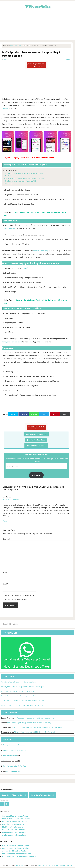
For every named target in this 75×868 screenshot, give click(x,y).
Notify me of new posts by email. (16, 600)
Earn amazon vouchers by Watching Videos (23, 181)
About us (41, 865)
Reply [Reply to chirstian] (5, 521)
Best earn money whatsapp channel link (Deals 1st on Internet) (29, 723)
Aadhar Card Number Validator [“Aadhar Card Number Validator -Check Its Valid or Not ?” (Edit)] (15, 851)
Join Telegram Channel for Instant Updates (36, 428)
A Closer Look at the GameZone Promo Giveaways (19, 691)
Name (6, 572)
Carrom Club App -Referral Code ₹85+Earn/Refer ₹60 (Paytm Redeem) (37, 727)
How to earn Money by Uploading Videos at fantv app (25, 178)
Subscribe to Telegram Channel (42, 795)
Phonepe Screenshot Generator (14, 745)
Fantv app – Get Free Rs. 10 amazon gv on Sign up (27, 173)
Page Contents (10, 170)
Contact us (49, 865)
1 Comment (68, 59)
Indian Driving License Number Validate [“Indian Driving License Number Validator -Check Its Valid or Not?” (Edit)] (19, 856)
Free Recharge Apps (10, 761)
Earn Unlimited (10, 228)
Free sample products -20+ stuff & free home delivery (35, 718)
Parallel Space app (41, 251)
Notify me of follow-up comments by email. (20, 595)
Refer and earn (14, 176)
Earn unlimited (14, 409)
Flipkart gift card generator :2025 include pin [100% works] (34, 732)
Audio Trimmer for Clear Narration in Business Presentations (22, 705)
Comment (7, 539)
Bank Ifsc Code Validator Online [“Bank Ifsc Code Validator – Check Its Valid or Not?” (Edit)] (15, 848)
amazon (5, 109)
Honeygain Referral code (12, 342)
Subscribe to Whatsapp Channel (14, 795)
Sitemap (69, 865)
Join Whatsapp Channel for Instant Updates (36, 65)
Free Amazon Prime (10, 756)
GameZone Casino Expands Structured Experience (19, 682)
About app (8, 184)
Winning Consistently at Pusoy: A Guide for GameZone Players (23, 687)
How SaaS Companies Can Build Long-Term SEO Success (21, 696)
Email (6, 584)
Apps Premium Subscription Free (15, 766)
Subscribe (36, 475)
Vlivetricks (38, 6)
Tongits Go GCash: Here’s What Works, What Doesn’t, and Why (23, 700)
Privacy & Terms (60, 865)
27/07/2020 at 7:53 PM (11, 500)
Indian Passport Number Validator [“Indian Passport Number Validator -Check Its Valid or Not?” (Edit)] (17, 854)
